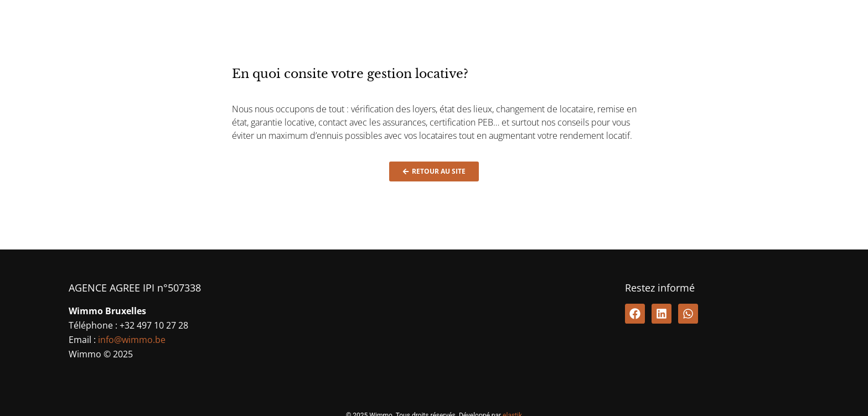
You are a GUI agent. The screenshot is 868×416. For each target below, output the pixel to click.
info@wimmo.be (132, 340)
